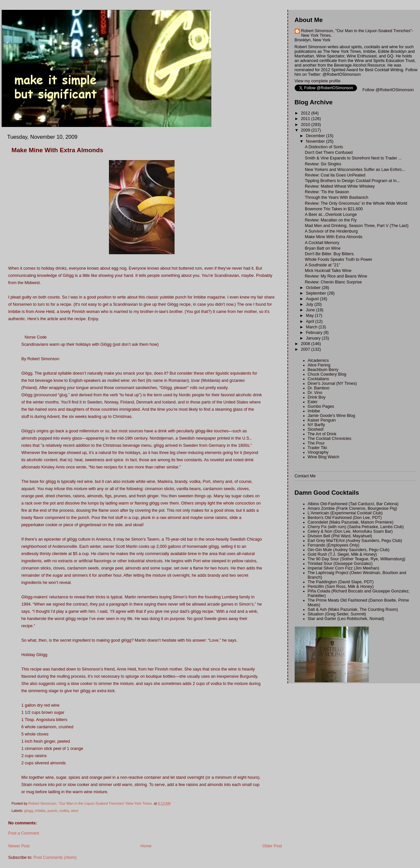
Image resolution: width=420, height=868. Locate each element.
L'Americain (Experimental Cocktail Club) (345, 513)
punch (52, 811)
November (316, 141)
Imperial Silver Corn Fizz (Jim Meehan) (344, 568)
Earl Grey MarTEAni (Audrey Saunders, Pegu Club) (355, 541)
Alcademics (318, 361)
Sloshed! (316, 429)
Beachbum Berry (323, 370)
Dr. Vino (315, 393)
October (314, 288)
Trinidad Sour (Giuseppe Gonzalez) (340, 564)
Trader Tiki (317, 448)
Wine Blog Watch (324, 457)
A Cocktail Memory (322, 243)
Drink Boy (317, 397)
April (311, 321)
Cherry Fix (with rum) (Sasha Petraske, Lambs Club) (356, 527)
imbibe (40, 811)
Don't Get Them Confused (329, 153)
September (316, 293)
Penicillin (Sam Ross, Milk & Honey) (341, 587)
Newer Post (19, 846)
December (316, 136)
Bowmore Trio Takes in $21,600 (334, 209)
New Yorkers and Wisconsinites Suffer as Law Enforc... (355, 170)
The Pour (316, 443)
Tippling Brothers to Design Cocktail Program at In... (352, 181)
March (312, 327)
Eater (313, 402)
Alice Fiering (319, 365)
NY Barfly (316, 425)
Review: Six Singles (323, 164)
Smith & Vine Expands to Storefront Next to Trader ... (353, 158)
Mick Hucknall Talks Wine (328, 271)
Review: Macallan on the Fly (331, 220)
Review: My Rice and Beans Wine (336, 276)
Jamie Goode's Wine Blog (332, 416)
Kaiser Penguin (322, 420)
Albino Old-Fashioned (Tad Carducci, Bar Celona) (353, 504)
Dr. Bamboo (319, 388)
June (311, 310)
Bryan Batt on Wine (323, 248)
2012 (306, 113)
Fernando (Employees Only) (334, 545)
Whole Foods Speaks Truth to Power (338, 259)
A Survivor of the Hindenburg (331, 231)
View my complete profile (318, 81)
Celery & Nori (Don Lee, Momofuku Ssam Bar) (350, 531)
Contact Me (305, 476)
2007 (306, 349)
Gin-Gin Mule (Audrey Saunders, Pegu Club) (349, 550)
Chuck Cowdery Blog (327, 374)
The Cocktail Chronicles (330, 439)
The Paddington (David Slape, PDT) (341, 582)
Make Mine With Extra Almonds (334, 237)
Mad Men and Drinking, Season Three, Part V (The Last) (357, 226)
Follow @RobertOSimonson (388, 90)
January (314, 338)
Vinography (318, 452)
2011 (306, 119)
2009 (306, 130)
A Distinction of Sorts (324, 147)
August (313, 299)
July (310, 304)
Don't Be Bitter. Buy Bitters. (330, 254)
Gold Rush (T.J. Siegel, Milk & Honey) (342, 554)
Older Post (272, 846)
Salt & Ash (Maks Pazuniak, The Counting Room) (353, 610)
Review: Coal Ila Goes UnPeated (335, 175)
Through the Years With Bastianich (336, 197)
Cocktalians (318, 379)
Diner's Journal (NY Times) (332, 383)
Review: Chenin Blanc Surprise (333, 282)
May (310, 316)
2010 (306, 125)
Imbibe (314, 411)
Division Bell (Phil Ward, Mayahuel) (340, 536)
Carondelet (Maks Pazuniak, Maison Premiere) (351, 522)
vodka (64, 811)
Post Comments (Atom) (55, 858)
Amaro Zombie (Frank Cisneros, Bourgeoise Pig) (353, 508)
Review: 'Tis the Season (327, 192)
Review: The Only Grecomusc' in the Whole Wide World (356, 203)
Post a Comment (24, 833)
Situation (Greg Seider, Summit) (337, 614)
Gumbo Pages (321, 406)
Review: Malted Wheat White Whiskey (340, 186)
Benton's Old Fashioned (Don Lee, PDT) (345, 518)
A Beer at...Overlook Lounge (331, 215)
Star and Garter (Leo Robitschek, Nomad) (346, 619)
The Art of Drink (322, 434)
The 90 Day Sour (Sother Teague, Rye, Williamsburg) (357, 559)
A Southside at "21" (323, 265)
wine (75, 811)
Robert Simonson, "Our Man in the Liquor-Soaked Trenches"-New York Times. (357, 33)
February (315, 333)
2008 (306, 344)
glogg (28, 811)
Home (146, 846)
